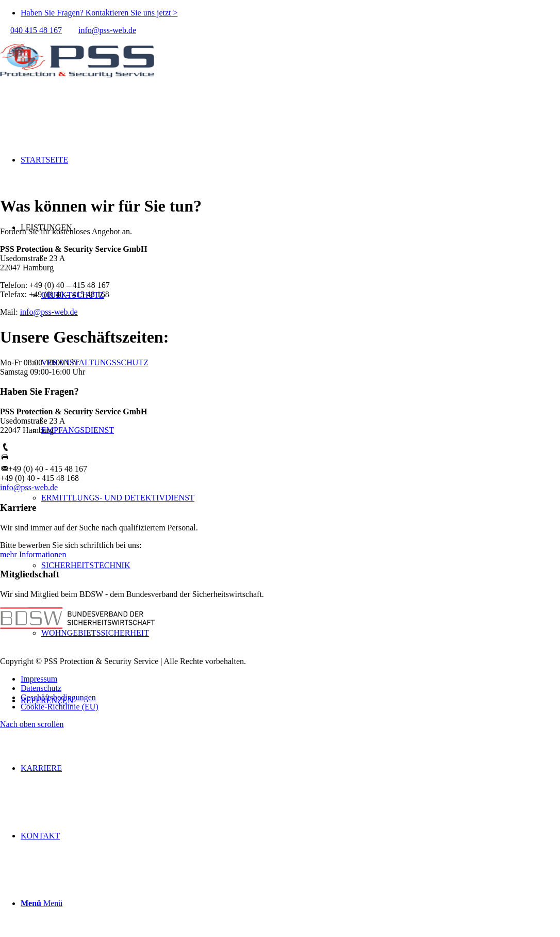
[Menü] (42, 903)
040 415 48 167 (36, 30)
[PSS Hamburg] (77, 84)
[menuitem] (290, 13)
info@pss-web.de (107, 30)
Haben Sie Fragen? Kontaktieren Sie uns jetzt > (99, 13)
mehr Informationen (33, 554)
